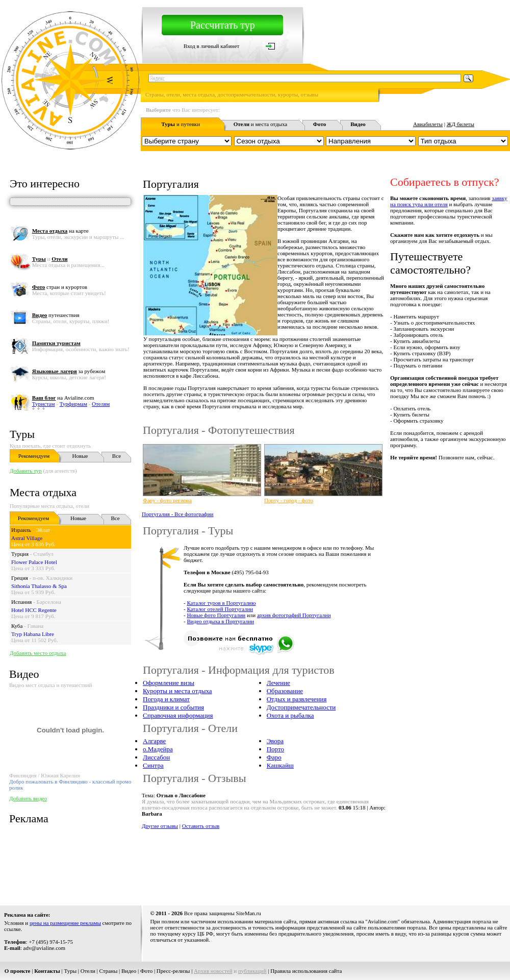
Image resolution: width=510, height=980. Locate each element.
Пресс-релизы (173, 971)
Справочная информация (178, 715)
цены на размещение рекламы (65, 923)
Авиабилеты (428, 124)
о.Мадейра (158, 749)
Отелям (101, 404)
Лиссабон (156, 757)
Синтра (153, 765)
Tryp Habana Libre (33, 634)
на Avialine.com (63, 398)
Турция (20, 554)
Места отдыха (43, 492)
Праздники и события (173, 707)
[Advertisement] (171, 861)
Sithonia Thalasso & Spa (39, 586)
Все (117, 456)
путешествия (56, 315)
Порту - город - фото (289, 500)
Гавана (36, 626)
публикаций (252, 971)
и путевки (181, 124)
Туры (22, 434)
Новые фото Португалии (216, 615)
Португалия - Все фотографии (177, 514)
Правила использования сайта (306, 971)
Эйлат (43, 530)
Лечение (278, 683)
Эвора (275, 741)
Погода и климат (166, 699)
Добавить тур (26, 471)
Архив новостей (213, 971)
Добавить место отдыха (38, 653)
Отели (88, 971)
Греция (20, 578)
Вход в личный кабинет (212, 46)
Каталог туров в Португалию (221, 603)
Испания (21, 602)
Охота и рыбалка (290, 715)
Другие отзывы (160, 826)
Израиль (21, 530)
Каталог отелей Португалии (220, 609)
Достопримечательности (301, 707)
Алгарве (154, 741)
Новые (80, 456)
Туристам (44, 404)
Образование (285, 691)
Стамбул (43, 554)
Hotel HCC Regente (34, 610)
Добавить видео (28, 798)
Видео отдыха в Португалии (220, 621)
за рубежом (69, 371)
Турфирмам (73, 404)
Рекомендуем (34, 456)
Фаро (274, 757)
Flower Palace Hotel (34, 562)
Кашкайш (280, 765)
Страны (109, 971)
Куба (17, 626)
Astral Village (27, 538)
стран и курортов (60, 287)
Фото (146, 971)
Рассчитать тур (223, 25)
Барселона (49, 602)
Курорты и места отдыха (177, 691)
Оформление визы (169, 683)
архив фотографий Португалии (294, 615)
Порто (275, 749)
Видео (129, 971)
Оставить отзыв (201, 826)
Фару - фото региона (167, 500)
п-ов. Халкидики (53, 578)
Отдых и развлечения (297, 699)
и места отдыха (261, 124)
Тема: (174, 795)
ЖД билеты (461, 124)
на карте (60, 231)
